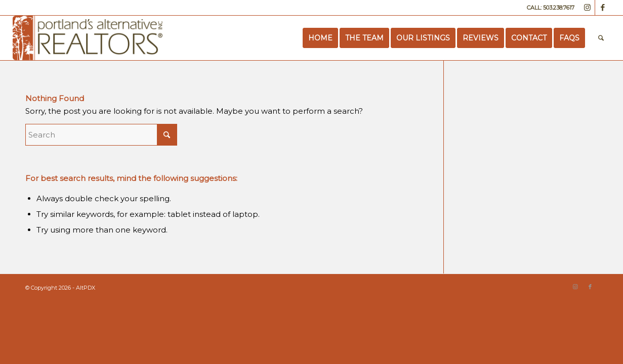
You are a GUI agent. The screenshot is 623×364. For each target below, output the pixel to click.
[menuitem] (320, 38)
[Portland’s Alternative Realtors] (88, 38)
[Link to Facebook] (603, 8)
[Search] (601, 38)
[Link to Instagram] (587, 8)
